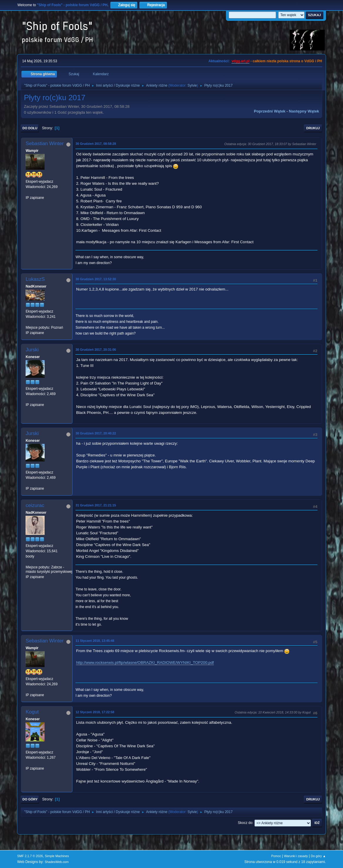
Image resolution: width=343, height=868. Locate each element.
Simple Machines (57, 856)
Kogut (32, 712)
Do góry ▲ (318, 856)
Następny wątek (304, 111)
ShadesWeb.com (57, 862)
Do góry (30, 799)
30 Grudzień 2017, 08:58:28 (96, 144)
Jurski (32, 350)
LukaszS (35, 279)
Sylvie (192, 85)
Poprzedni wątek (269, 111)
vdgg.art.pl (240, 61)
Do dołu (30, 128)
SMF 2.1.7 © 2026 (30, 856)
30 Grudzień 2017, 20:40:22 (96, 433)
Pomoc (276, 856)
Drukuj (313, 128)
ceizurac (35, 505)
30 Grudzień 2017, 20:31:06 (96, 350)
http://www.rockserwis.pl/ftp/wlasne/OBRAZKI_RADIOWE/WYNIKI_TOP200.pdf (145, 663)
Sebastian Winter (44, 143)
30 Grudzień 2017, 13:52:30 (96, 279)
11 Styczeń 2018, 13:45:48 (95, 641)
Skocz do (245, 823)
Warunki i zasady (296, 856)
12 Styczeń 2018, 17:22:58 (95, 712)
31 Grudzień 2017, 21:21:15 (96, 505)
